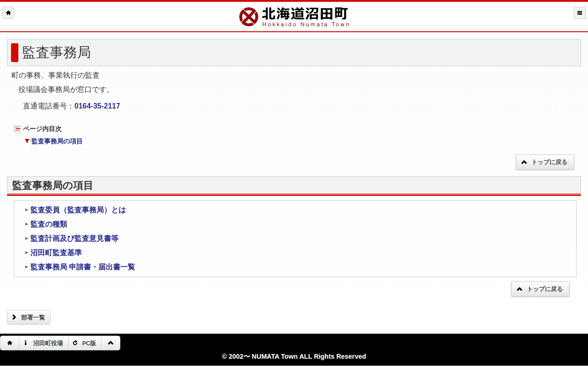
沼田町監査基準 (53, 253)
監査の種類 (46, 224)
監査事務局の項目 (54, 141)
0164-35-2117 (97, 106)
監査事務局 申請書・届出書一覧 (80, 267)
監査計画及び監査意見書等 (71, 238)
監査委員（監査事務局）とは (75, 210)
